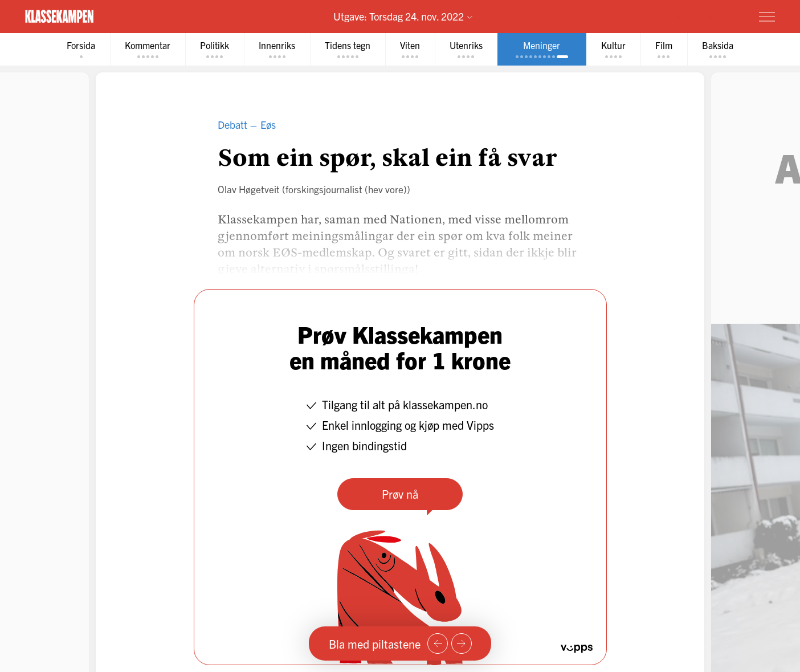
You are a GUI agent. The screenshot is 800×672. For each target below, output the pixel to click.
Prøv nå (400, 494)
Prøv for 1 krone (699, 16)
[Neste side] (462, 644)
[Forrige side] (438, 644)
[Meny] (767, 17)
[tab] (81, 49)
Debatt (232, 125)
